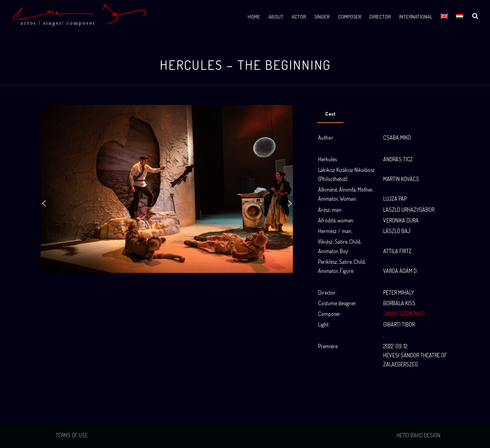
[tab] (330, 114)
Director (380, 17)
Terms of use (72, 435)
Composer (349, 17)
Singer (322, 17)
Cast (330, 114)
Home (254, 17)
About (276, 17)
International (416, 17)
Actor (299, 17)
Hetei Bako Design (418, 435)
